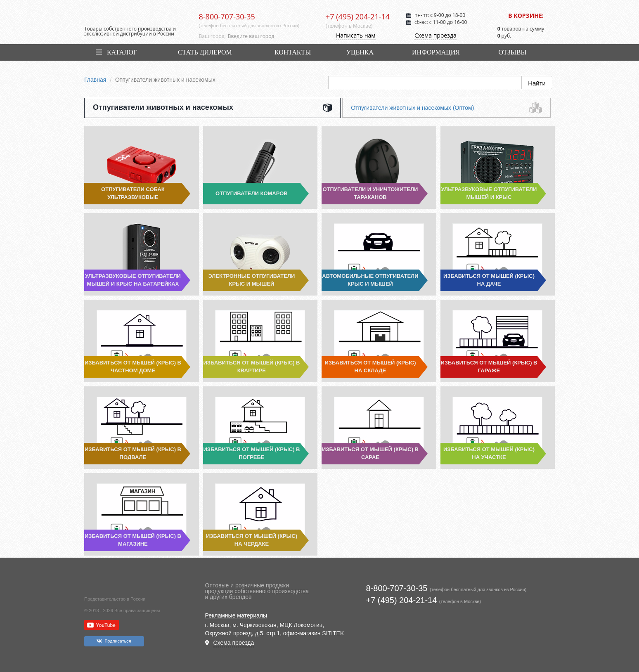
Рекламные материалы (236, 615)
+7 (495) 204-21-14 (358, 17)
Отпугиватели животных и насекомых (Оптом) (412, 108)
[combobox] (271, 36)
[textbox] (271, 36)
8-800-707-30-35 (227, 17)
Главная (95, 80)
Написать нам (356, 35)
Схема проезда (435, 35)
